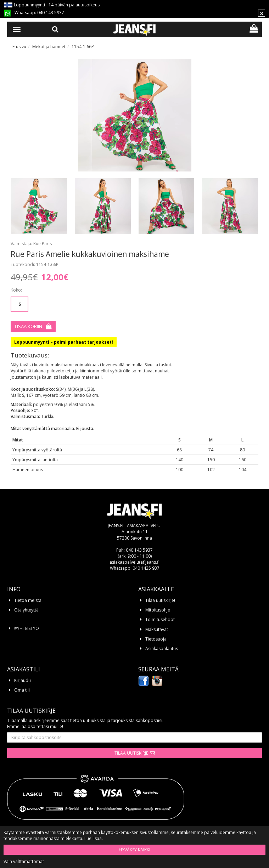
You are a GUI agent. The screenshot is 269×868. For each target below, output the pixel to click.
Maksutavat (157, 629)
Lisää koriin (29, 326)
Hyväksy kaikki (134, 850)
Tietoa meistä (28, 600)
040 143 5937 (51, 13)
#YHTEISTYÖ (27, 628)
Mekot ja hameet (49, 47)
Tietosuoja (156, 639)
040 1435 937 (146, 568)
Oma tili (22, 690)
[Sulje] (262, 13)
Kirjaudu (23, 680)
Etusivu (19, 47)
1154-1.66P (83, 47)
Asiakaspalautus (162, 649)
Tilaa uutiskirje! (160, 600)
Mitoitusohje (158, 610)
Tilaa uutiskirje (131, 753)
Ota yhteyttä (26, 610)
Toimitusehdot (160, 619)
